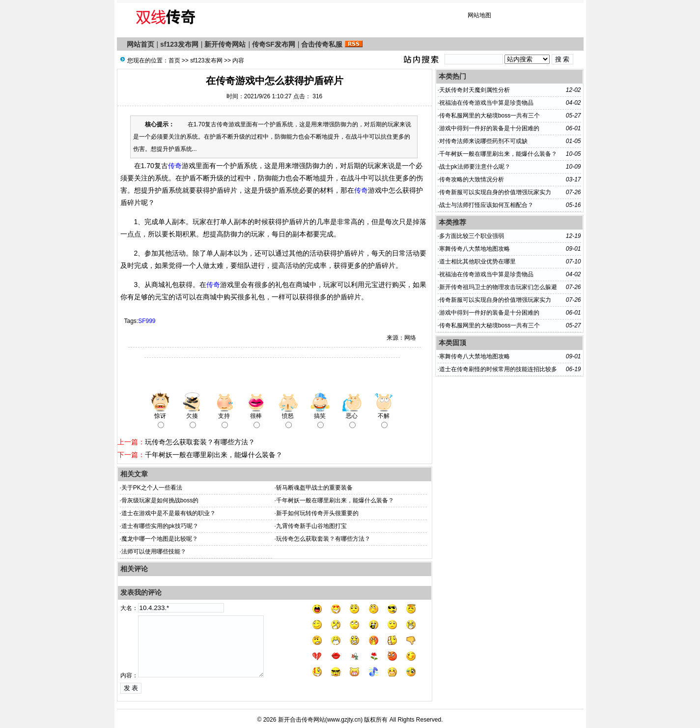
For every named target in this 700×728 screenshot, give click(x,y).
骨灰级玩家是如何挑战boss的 (160, 500)
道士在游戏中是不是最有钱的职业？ (168, 513)
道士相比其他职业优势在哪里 (477, 262)
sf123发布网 (179, 44)
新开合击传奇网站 (302, 720)
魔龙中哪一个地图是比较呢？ (160, 539)
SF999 (147, 321)
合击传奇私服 (322, 44)
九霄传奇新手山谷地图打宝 (311, 526)
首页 (174, 60)
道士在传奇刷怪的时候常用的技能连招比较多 (498, 369)
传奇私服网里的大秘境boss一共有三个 (490, 116)
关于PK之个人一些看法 (152, 488)
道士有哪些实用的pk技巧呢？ (160, 526)
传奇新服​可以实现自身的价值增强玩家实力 (495, 192)
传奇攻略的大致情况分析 (472, 179)
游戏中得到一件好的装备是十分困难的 (489, 128)
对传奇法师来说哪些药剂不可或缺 (483, 141)
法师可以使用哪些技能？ (154, 552)
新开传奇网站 (225, 44)
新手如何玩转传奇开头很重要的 (317, 513)
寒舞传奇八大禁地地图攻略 (475, 249)
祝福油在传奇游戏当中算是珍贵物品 (486, 103)
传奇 (175, 166)
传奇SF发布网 (274, 44)
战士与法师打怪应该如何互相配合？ (486, 205)
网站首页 (140, 44)
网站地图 (479, 15)
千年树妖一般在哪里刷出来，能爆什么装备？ (214, 455)
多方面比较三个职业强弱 (472, 236)
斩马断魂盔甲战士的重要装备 (314, 488)
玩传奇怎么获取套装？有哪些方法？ (200, 442)
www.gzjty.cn (344, 720)
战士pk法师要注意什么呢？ (475, 167)
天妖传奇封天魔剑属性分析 (475, 90)
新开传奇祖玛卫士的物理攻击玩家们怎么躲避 (498, 287)
